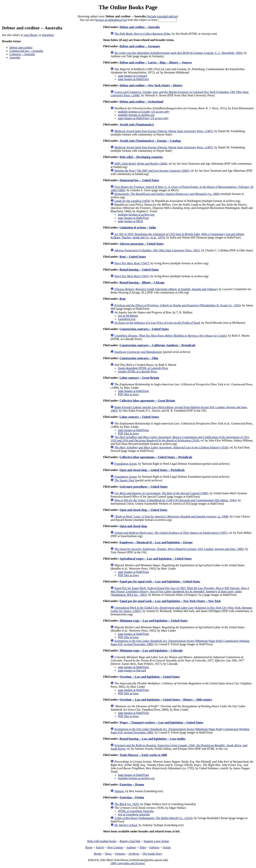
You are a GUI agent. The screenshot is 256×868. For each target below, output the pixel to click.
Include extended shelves (162, 16)
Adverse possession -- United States (141, 244)
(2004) (141, 164)
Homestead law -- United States (139, 180)
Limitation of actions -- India (138, 227)
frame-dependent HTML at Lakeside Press (143, 368)
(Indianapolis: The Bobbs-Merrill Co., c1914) (153, 818)
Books (98, 854)
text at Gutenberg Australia (134, 814)
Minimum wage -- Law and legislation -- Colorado (151, 650)
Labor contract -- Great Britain (139, 378)
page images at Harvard (132, 670)
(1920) (171, 447)
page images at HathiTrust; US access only (143, 118)
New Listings (115, 847)
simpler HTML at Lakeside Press (137, 371)
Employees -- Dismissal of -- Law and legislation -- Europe (156, 542)
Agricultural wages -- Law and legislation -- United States (155, 559)
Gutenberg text (127, 319)
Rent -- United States (133, 257)
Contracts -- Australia (22, 54)
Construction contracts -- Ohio (139, 358)
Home (89, 847)
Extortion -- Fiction (132, 797)
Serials (167, 847)
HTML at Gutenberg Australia (136, 811)
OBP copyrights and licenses (128, 863)
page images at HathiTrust (133, 79)
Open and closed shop (133, 526)
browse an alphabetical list (111, 20)
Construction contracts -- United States (144, 329)
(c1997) (171, 533)
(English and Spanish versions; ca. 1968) (171, 516)
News (108, 854)
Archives (134, 854)
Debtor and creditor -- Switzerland (141, 102)
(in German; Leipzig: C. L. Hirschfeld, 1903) (178, 53)
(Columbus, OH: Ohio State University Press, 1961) (157, 250)
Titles (143, 847)
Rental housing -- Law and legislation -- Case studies (152, 739)
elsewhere (48, 35)
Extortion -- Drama (132, 784)
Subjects (154, 847)
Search (100, 847)
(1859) (132, 201)
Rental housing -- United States (139, 270)
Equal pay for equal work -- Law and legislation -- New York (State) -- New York (170, 601)
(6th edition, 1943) (175, 500)
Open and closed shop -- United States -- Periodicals (152, 470)
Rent (123, 299)
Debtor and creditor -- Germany (140, 46)
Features (120, 854)
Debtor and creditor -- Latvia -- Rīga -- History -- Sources (156, 62)
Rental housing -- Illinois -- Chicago (142, 282)
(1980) (161, 493)
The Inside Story (152, 854)
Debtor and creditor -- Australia (140, 27)
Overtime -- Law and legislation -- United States (150, 677)
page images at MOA (130, 221)
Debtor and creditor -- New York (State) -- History (151, 85)
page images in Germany (133, 76)
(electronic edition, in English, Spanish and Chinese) (166, 289)
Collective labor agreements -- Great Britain (147, 401)
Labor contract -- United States (139, 417)
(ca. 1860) (167, 194)
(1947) (132, 263)
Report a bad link (130, 841)
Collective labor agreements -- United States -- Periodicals (156, 457)
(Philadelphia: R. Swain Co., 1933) (178, 305)
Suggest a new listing (156, 841)
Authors (131, 847)
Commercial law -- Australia (26, 51)
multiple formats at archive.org (136, 115)
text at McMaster (128, 316)
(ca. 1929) (127, 804)
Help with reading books (102, 841)
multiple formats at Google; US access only (144, 112)
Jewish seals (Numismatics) (137, 124)
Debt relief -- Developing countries (141, 157)
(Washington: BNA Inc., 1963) (180, 591)
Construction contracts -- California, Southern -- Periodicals (157, 345)
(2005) (152, 171)
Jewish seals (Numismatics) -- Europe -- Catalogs (150, 141)
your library (31, 35)
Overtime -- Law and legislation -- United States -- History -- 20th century (166, 700)
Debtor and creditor (21, 48)
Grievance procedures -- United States (143, 487)
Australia (15, 57)
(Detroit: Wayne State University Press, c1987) (164, 131)
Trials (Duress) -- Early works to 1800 (143, 755)
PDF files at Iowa (128, 394)
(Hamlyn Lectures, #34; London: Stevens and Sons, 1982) (179, 549)
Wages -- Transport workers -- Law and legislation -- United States (161, 722)
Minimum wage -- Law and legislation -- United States (154, 621)
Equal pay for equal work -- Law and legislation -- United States (160, 581)
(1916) (180, 439)
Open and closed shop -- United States (143, 510)
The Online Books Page (128, 7)
